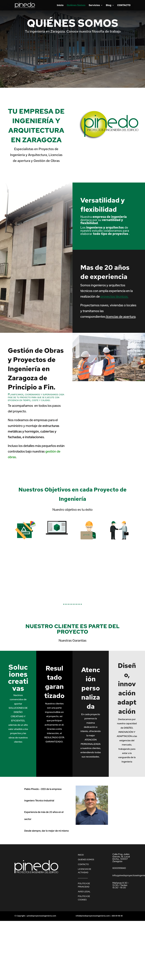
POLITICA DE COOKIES (84, 898)
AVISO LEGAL (84, 892)
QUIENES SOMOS (86, 860)
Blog (109, 5)
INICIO (81, 855)
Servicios (94, 5)
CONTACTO (124, 5)
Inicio (60, 5)
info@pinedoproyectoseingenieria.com (93, 916)
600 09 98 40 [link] (117, 916)
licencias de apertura (121, 317)
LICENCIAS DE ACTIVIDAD (84, 871)
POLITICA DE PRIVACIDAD (84, 885)
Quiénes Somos (76, 5)
